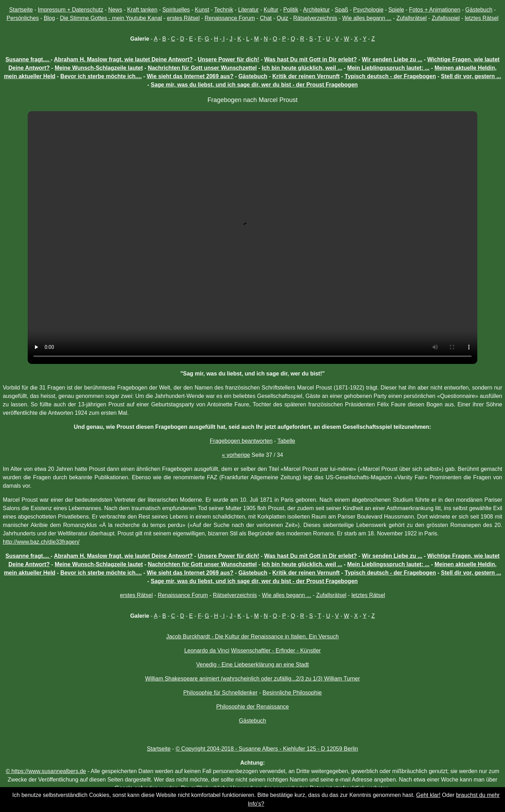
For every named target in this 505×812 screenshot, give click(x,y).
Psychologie (368, 10)
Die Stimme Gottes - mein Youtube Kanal (111, 18)
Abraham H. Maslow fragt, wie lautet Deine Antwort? (123, 59)
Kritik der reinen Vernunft (306, 76)
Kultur (271, 10)
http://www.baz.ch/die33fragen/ (41, 542)
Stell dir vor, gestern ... (471, 76)
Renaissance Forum (230, 18)
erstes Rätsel (183, 18)
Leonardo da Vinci (207, 651)
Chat (266, 18)
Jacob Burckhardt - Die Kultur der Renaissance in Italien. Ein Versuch (252, 637)
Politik (291, 10)
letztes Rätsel (482, 18)
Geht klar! (428, 795)
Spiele (396, 10)
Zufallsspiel (446, 18)
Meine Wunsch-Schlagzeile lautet (99, 68)
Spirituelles (176, 10)
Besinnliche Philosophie (292, 693)
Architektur (316, 10)
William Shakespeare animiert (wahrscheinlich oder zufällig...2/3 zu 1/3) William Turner (253, 679)
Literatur (248, 10)
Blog (49, 18)
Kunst (202, 10)
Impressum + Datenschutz (70, 10)
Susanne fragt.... (28, 59)
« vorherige (236, 455)
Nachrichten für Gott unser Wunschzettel (202, 68)
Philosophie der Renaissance (252, 707)
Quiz (282, 18)
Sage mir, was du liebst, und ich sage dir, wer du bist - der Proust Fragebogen (254, 85)
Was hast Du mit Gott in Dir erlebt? (310, 59)
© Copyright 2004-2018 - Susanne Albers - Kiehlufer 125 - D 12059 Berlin (267, 749)
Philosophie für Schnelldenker (221, 693)
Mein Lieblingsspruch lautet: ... (388, 68)
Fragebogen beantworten (241, 441)
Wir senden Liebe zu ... (392, 59)
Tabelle (286, 441)
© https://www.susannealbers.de (46, 771)
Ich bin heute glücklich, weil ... (302, 68)
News (115, 10)
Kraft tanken (142, 10)
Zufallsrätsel (411, 18)
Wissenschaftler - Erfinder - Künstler (276, 651)
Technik (223, 10)
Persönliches (23, 18)
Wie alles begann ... (367, 18)
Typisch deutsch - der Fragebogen (390, 76)
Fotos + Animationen (435, 10)
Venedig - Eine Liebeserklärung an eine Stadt (252, 665)
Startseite (21, 10)
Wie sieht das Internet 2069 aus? (190, 76)
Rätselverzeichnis (315, 18)
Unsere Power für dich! (228, 59)
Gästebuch (479, 10)
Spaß (342, 10)
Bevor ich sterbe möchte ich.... (101, 76)
